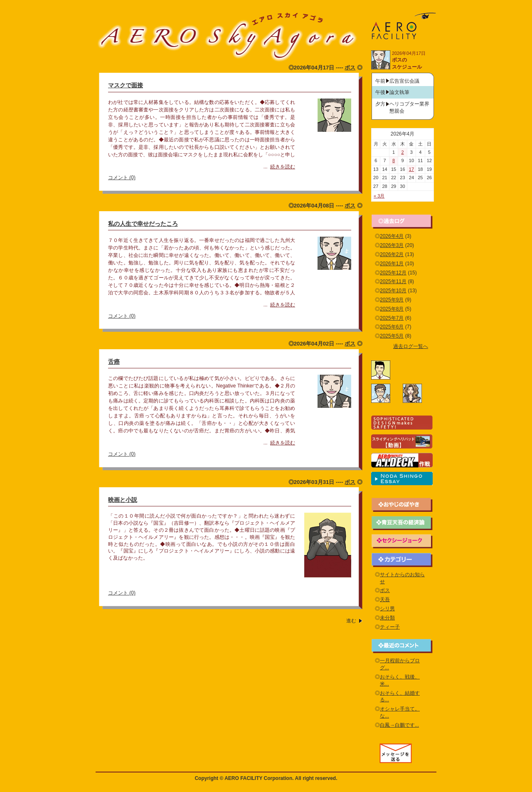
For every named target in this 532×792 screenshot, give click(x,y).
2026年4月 (392, 236)
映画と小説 (123, 500)
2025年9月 (392, 300)
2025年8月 (392, 309)
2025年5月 (392, 336)
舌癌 (114, 362)
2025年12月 (393, 273)
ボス (350, 68)
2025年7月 (392, 318)
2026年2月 (392, 254)
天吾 (385, 600)
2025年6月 (392, 327)
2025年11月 (393, 281)
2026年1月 (392, 264)
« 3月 (379, 196)
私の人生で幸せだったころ (143, 224)
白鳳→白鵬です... (399, 725)
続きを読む (283, 167)
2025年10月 (393, 291)
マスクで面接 (126, 85)
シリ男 (387, 609)
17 (411, 169)
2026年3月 (392, 245)
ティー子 (390, 627)
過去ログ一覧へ (411, 346)
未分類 (387, 618)
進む (351, 621)
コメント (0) (122, 178)
